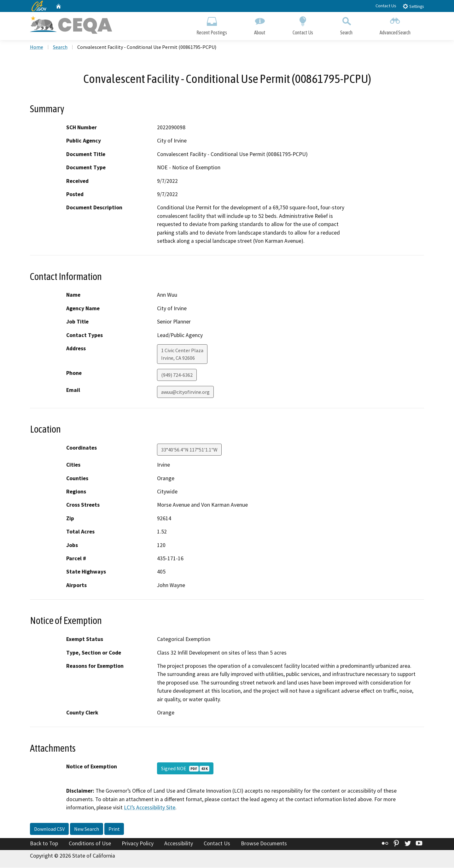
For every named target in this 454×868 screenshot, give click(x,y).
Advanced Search (395, 24)
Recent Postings (212, 24)
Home (37, 48)
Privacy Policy (138, 844)
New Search (87, 830)
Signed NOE (185, 769)
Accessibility (179, 844)
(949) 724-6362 (177, 376)
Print (114, 830)
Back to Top (44, 844)
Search (346, 24)
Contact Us (386, 6)
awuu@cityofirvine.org (185, 393)
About (260, 24)
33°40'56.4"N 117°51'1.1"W (189, 450)
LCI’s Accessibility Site (150, 808)
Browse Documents (264, 844)
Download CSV (49, 830)
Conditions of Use (90, 844)
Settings (413, 6)
